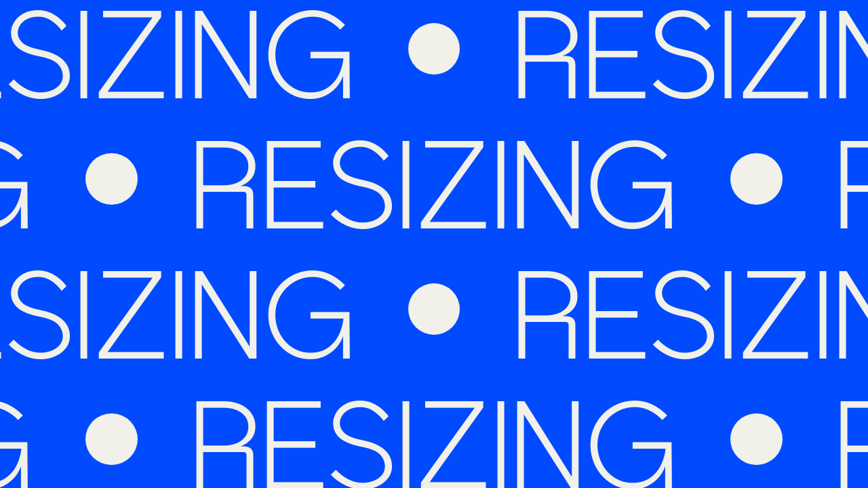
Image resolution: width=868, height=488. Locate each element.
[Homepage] (380, 54)
